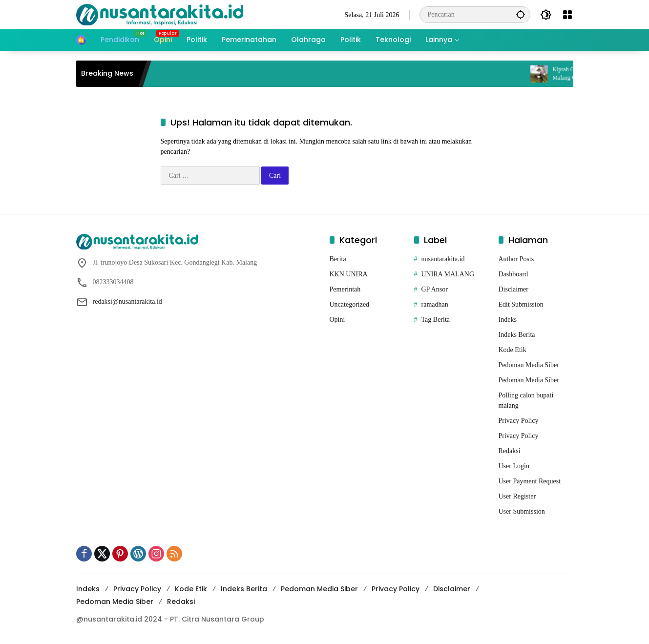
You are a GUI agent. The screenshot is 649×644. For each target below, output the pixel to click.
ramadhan (435, 304)
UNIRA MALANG (448, 274)
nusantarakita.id (443, 259)
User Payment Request (530, 481)
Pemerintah (345, 289)
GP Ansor (435, 289)
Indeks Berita (517, 335)
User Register (517, 496)
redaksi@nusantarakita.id (127, 301)
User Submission (522, 511)
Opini (337, 320)
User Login (514, 466)
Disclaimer (513, 289)
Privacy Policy (519, 421)
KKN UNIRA (349, 274)
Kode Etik (513, 350)
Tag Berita (436, 320)
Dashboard (513, 274)
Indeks (508, 320)
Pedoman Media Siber (529, 365)
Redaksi (510, 451)
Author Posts (516, 259)
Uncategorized (350, 304)
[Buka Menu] (567, 15)
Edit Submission (521, 304)
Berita (338, 259)
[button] (521, 14)
